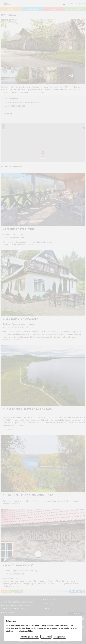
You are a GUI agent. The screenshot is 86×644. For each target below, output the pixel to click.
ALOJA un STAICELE (75, 9)
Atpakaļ (6, 592)
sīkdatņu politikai (26, 631)
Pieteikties (76, 613)
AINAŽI (11, 9)
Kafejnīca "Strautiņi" (19, 229)
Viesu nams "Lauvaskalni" (22, 319)
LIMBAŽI (54, 9)
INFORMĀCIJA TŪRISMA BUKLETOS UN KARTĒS (18, 605)
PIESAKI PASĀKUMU (9, 612)
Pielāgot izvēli (60, 637)
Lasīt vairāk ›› (31, 245)
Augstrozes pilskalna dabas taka (28, 495)
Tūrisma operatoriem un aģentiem (15, 609)
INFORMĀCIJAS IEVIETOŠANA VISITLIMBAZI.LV (18, 602)
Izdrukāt (18, 592)
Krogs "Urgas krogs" (18, 565)
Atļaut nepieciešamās (29, 637)
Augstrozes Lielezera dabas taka (28, 409)
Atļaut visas (46, 637)
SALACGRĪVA (32, 9)
